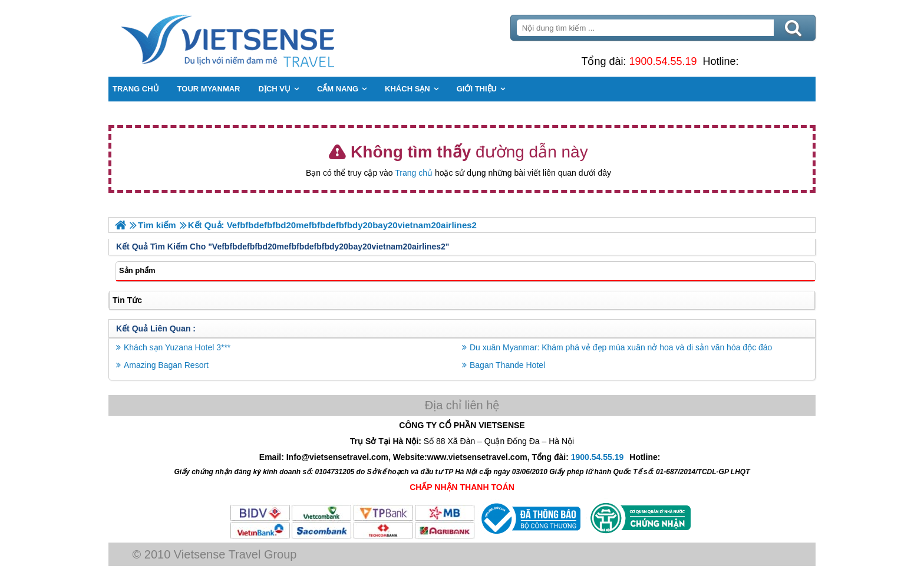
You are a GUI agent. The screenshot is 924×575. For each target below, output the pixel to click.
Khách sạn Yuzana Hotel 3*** (177, 347)
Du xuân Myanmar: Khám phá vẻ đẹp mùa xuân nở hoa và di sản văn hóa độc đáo (621, 347)
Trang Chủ (257, 38)
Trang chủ (414, 173)
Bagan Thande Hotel (507, 365)
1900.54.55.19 (663, 61)
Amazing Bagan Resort (166, 365)
